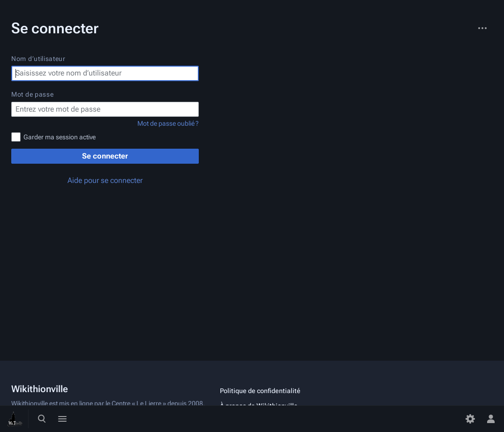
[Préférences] (470, 419)
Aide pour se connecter (105, 180)
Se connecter (105, 156)
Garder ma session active (60, 137)
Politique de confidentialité (260, 391)
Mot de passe (32, 94)
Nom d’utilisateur (38, 59)
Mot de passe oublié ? (168, 123)
